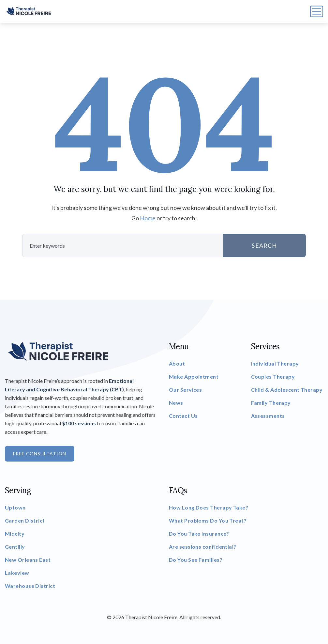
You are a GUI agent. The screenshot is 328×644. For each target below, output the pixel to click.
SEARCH (264, 245)
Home (148, 218)
